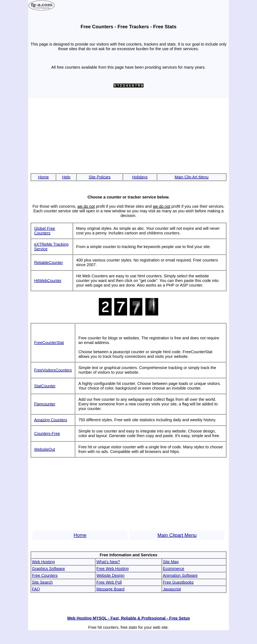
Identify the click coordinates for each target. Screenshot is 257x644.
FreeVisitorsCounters (53, 370)
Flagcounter (45, 404)
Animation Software (180, 575)
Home (43, 177)
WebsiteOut (45, 449)
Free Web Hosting (113, 569)
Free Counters (45, 575)
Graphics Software (48, 569)
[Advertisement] (128, 136)
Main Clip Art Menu (191, 177)
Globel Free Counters (45, 231)
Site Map (171, 562)
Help (66, 177)
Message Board (110, 589)
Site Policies (100, 177)
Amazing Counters (51, 420)
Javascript (172, 589)
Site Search (42, 582)
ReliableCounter (48, 262)
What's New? (108, 562)
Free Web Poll (109, 582)
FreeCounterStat (49, 343)
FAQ (36, 589)
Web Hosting (43, 562)
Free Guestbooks (178, 582)
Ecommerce (174, 569)
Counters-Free (47, 433)
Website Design (110, 575)
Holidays (140, 177)
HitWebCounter (48, 281)
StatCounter (45, 386)
